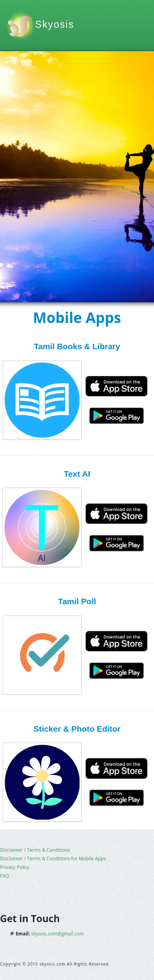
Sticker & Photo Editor (77, 729)
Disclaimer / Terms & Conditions (35, 850)
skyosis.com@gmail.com (58, 934)
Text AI (77, 474)
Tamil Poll (77, 601)
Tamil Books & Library (77, 346)
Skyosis (55, 24)
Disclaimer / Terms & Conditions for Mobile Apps (53, 859)
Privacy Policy (15, 867)
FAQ (4, 876)
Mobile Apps (77, 317)
